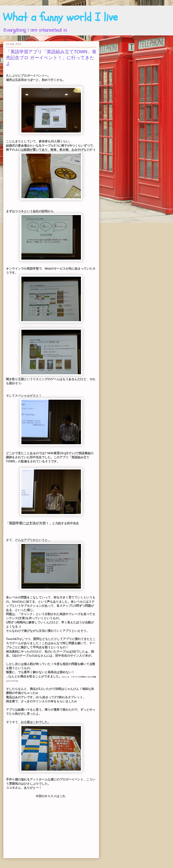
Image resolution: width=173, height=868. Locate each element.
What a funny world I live (60, 17)
